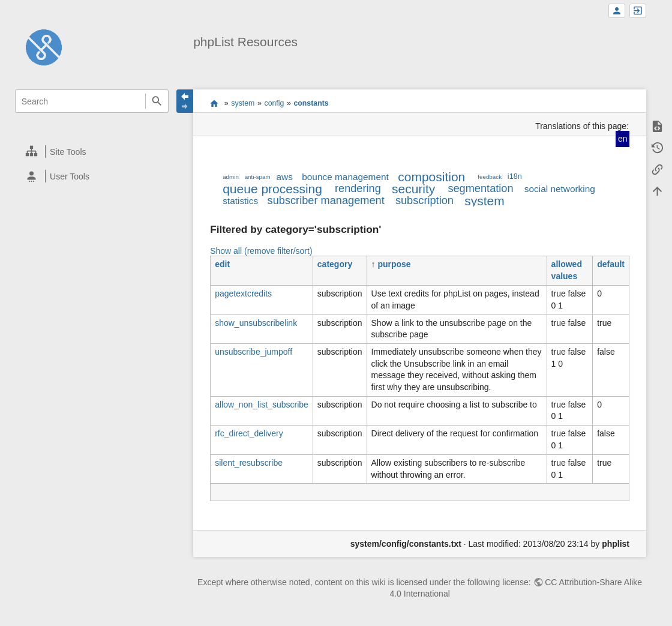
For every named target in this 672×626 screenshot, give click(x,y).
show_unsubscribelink (256, 323)
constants (311, 103)
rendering (358, 188)
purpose (394, 264)
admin (231, 177)
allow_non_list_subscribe (262, 405)
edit (222, 264)
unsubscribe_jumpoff (253, 352)
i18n (515, 176)
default (611, 264)
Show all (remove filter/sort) (261, 251)
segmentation (480, 188)
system (243, 103)
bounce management (345, 177)
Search (157, 101)
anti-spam (258, 177)
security (413, 189)
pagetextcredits (243, 293)
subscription (424, 200)
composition (431, 177)
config (274, 103)
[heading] (92, 152)
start (214, 103)
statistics (240, 201)
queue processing (272, 189)
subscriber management (326, 200)
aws (284, 177)
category (335, 264)
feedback (490, 177)
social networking (560, 189)
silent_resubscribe (249, 463)
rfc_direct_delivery (249, 433)
